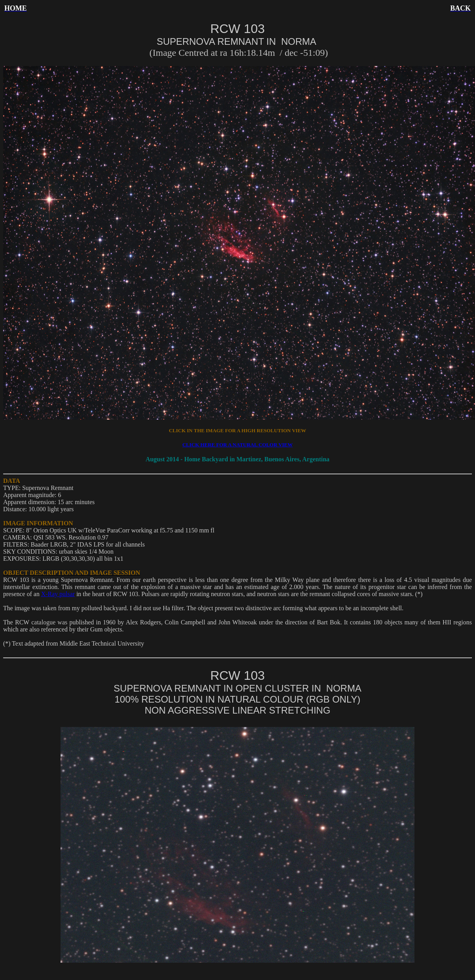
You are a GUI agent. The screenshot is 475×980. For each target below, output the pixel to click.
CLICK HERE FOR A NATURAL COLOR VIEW (238, 445)
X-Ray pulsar (58, 594)
